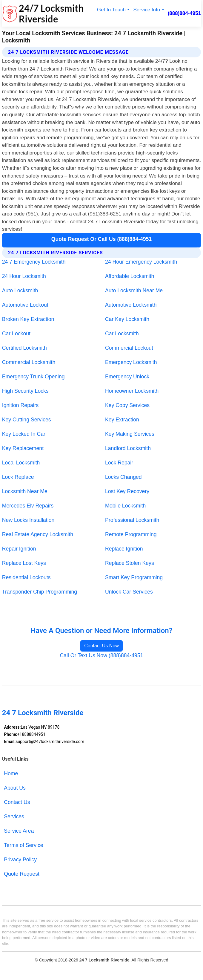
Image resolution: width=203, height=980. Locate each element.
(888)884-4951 (184, 13)
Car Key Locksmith (127, 319)
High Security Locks (25, 391)
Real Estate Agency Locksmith (38, 534)
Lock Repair (119, 463)
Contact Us (17, 802)
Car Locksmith (122, 334)
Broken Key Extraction (28, 319)
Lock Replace (18, 477)
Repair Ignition (19, 549)
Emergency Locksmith (131, 362)
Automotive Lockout (25, 305)
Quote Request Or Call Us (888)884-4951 (101, 239)
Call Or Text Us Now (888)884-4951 (101, 655)
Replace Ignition (124, 549)
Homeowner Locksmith (132, 391)
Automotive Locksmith (131, 305)
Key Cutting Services (27, 420)
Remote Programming (131, 534)
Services (14, 817)
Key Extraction (122, 420)
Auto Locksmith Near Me (134, 291)
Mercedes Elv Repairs (28, 506)
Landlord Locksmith (128, 448)
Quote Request (22, 874)
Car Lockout (16, 334)
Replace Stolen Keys (130, 563)
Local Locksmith (21, 463)
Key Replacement (23, 448)
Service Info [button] (147, 10)
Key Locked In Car (24, 434)
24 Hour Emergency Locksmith (141, 262)
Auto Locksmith (20, 291)
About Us (15, 788)
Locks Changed (123, 477)
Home (11, 773)
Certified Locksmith (24, 348)
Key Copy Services (127, 405)
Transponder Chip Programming (40, 592)
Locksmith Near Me (25, 491)
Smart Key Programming (134, 577)
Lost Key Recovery (127, 491)
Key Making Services (130, 434)
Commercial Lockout (129, 348)
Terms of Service (23, 845)
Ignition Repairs (20, 405)
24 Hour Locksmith (24, 276)
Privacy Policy (20, 860)
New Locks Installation (28, 520)
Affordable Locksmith (130, 276)
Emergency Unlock (127, 377)
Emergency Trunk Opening (33, 377)
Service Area (19, 831)
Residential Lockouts (26, 577)
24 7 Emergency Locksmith (34, 262)
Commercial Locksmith (29, 362)
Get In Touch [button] (111, 10)
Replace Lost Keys (24, 563)
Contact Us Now (101, 646)
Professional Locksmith (132, 520)
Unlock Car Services (129, 592)
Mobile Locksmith (125, 506)
